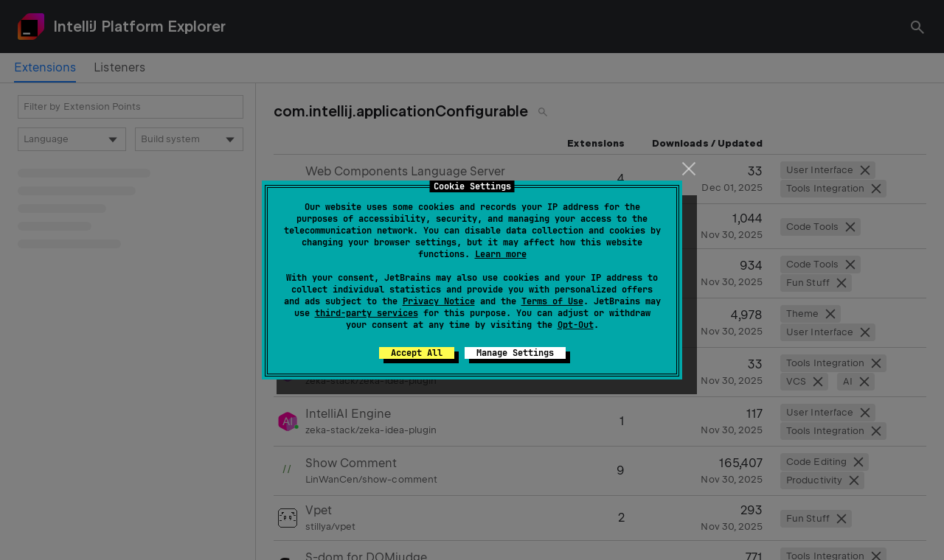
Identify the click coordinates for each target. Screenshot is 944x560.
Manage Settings (515, 353)
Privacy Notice (439, 301)
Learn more (501, 254)
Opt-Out (576, 325)
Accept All (417, 353)
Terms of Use (552, 301)
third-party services (367, 313)
